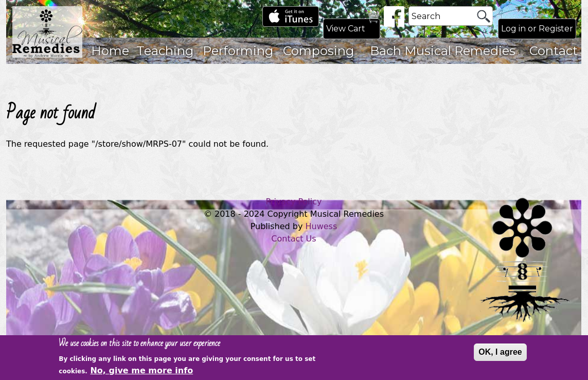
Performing (238, 51)
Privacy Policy (293, 202)
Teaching (165, 51)
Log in (513, 29)
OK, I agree (500, 354)
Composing (318, 51)
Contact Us (293, 239)
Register (556, 29)
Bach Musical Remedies (443, 51)
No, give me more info (141, 372)
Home (110, 51)
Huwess (322, 226)
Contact (554, 51)
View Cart (346, 29)
